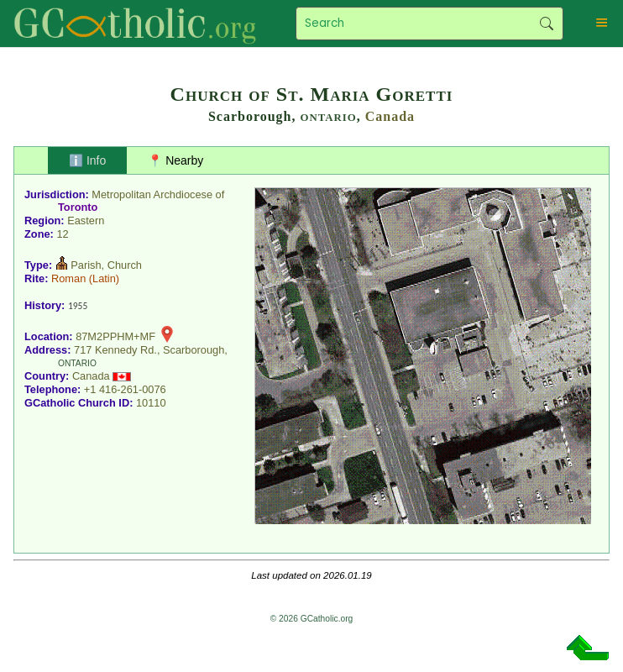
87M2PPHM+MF (115, 336)
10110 (151, 403)
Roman (68, 278)
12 (62, 234)
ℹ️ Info (87, 160)
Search (546, 24)
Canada (390, 116)
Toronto (78, 207)
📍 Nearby (175, 160)
